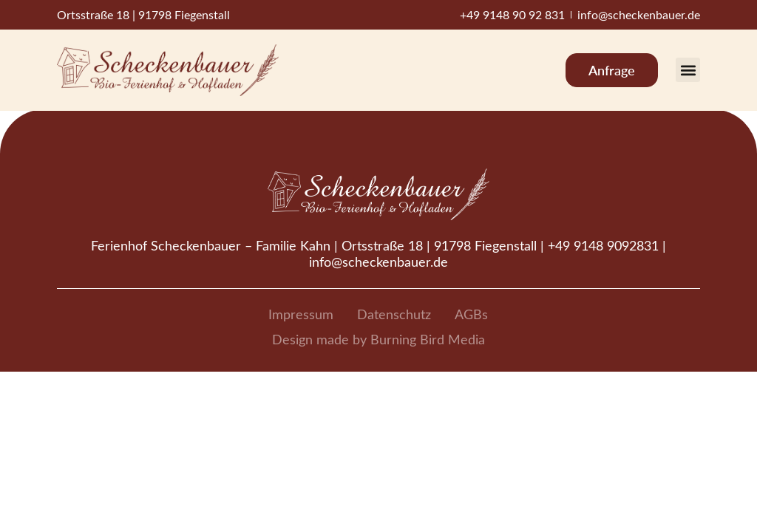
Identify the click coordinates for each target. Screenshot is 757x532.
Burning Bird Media (428, 339)
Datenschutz (394, 314)
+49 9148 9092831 (603, 245)
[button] (688, 70)
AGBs (471, 314)
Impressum (301, 314)
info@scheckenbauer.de (378, 262)
